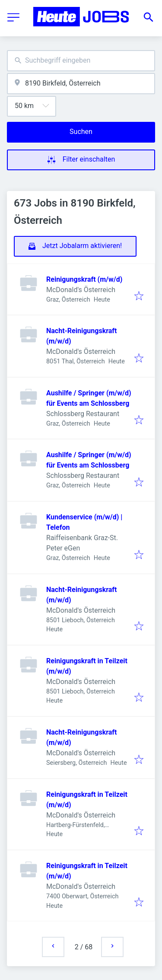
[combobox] (81, 61)
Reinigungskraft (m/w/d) (84, 279)
